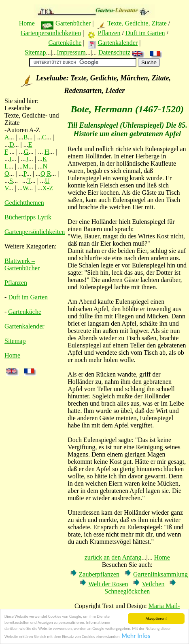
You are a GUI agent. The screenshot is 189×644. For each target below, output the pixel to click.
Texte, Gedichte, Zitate (137, 23)
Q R (46, 174)
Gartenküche (65, 43)
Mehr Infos (136, 636)
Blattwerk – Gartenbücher (22, 264)
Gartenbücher (73, 23)
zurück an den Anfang (113, 557)
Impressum (71, 52)
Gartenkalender (118, 43)
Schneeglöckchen (127, 591)
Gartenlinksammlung (160, 574)
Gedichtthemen (24, 203)
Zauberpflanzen (99, 574)
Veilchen (153, 584)
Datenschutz (114, 52)
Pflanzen (109, 33)
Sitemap (35, 52)
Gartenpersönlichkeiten (51, 33)
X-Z (48, 188)
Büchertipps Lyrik (28, 217)
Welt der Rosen (108, 584)
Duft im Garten (145, 33)
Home (27, 23)
